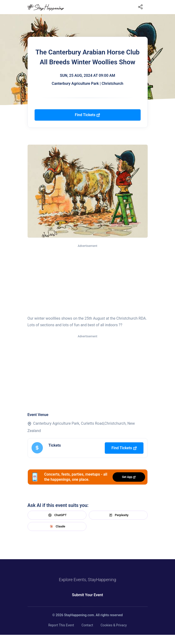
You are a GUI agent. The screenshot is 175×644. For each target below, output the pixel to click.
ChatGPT (57, 515)
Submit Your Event (88, 595)
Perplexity (118, 515)
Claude (57, 526)
